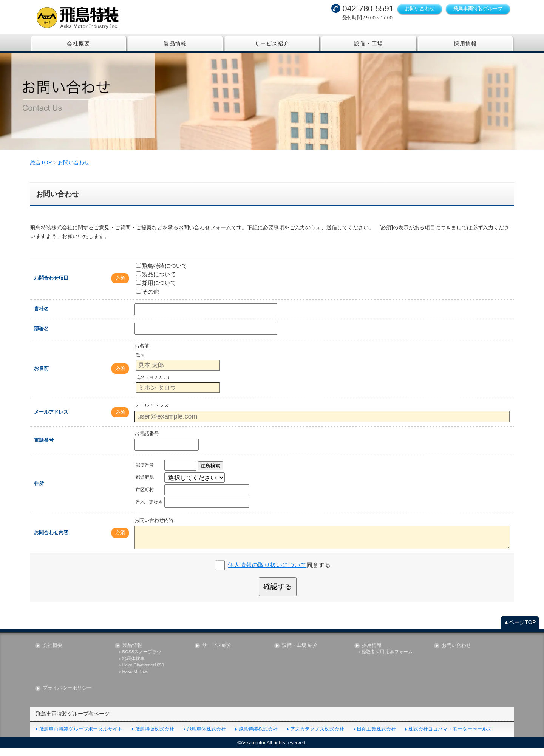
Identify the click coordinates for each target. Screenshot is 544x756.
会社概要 (79, 43)
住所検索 (210, 474)
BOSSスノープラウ (142, 660)
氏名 (140, 363)
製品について (156, 282)
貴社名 (41, 317)
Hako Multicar (135, 680)
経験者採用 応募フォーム (387, 660)
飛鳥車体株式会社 (206, 737)
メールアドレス (51, 420)
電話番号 (44, 448)
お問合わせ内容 (51, 541)
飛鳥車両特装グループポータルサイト (81, 737)
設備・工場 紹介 (300, 653)
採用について (156, 291)
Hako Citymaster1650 (143, 673)
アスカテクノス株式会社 (317, 737)
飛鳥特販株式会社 (155, 737)
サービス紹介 (272, 43)
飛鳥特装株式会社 (258, 737)
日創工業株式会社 (376, 737)
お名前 (41, 376)
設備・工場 (369, 43)
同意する (279, 573)
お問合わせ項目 (51, 286)
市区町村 (145, 498)
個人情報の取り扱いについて (267, 573)
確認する (278, 595)
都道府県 (145, 485)
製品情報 (175, 43)
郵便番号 (145, 473)
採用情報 (465, 43)
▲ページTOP (520, 630)
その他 (148, 299)
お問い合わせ (420, 9)
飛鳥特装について (162, 274)
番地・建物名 (149, 510)
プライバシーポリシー (67, 696)
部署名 (41, 337)
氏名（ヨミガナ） (154, 386)
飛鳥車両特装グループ (478, 9)
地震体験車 (133, 667)
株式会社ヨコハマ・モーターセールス (450, 737)
